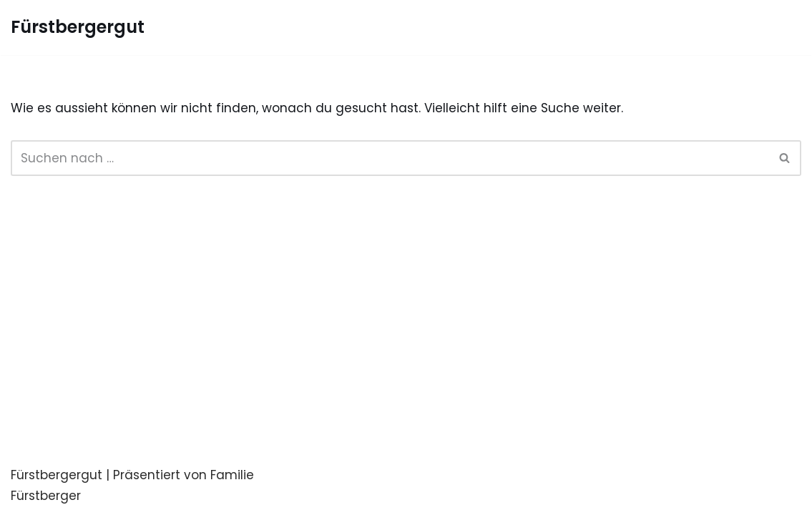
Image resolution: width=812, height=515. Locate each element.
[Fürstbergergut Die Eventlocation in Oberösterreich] (78, 28)
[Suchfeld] (390, 158)
